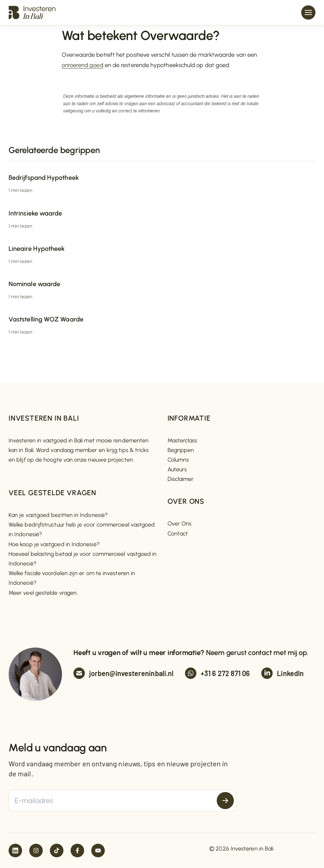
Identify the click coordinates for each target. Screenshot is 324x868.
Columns (178, 460)
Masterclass (182, 440)
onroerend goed (83, 65)
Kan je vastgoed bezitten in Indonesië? (58, 515)
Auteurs (177, 469)
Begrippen (181, 450)
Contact (178, 534)
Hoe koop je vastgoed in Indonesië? (54, 544)
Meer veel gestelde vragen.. (44, 593)
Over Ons (180, 524)
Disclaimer (181, 479)
